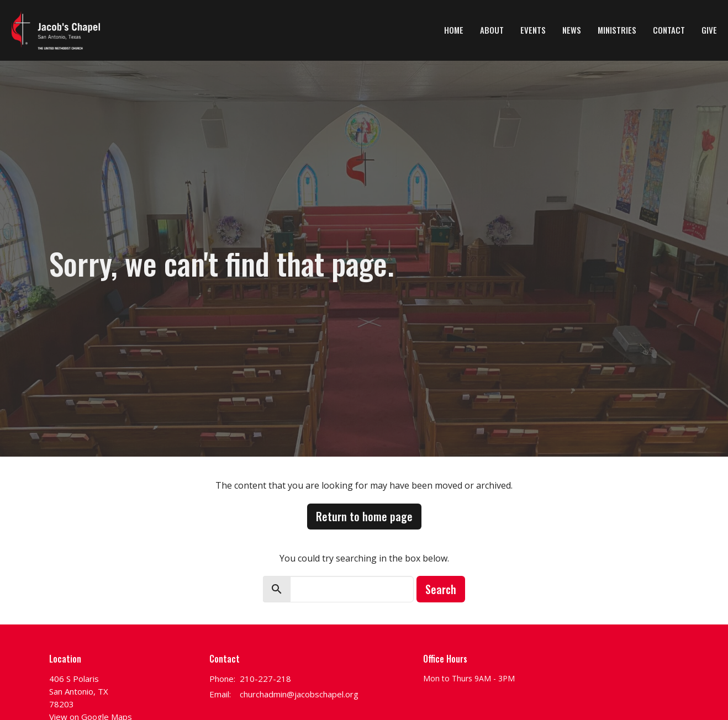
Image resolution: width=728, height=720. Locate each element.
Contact (669, 30)
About (492, 30)
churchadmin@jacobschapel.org (299, 694)
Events (533, 30)
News (572, 30)
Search (441, 589)
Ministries (617, 30)
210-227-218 (265, 679)
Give (709, 30)
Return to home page (364, 516)
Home (454, 30)
